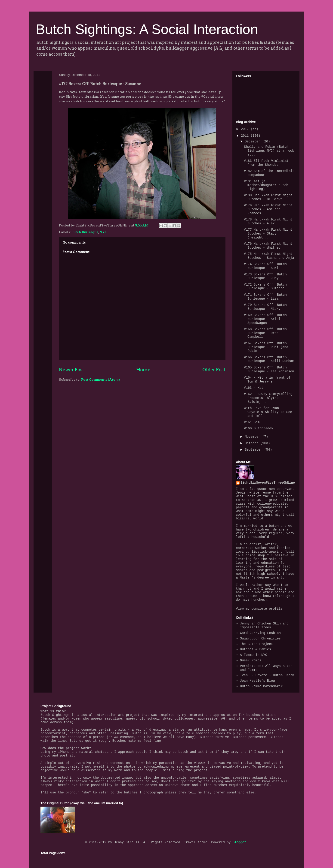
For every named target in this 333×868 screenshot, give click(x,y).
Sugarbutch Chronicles (260, 639)
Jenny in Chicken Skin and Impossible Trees (264, 625)
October (252, 443)
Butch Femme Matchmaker (261, 686)
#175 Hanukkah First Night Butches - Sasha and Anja (269, 256)
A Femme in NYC (254, 655)
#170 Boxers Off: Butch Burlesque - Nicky (265, 307)
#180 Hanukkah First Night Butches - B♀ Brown (268, 197)
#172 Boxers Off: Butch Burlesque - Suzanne (265, 287)
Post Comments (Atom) (100, 380)
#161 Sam (252, 422)
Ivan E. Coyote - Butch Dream (267, 675)
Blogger (239, 842)
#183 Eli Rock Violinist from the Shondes (266, 163)
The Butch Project (257, 644)
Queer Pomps (251, 660)
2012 (246, 129)
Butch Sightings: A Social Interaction (147, 29)
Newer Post (72, 370)
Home (143, 370)
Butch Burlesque (85, 232)
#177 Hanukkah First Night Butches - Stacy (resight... (268, 234)
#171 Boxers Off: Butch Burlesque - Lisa (265, 297)
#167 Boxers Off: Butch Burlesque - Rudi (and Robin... (266, 347)
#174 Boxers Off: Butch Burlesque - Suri (265, 266)
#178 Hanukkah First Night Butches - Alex (268, 222)
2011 (246, 136)
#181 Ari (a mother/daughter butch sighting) (266, 185)
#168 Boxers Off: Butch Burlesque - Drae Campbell (265, 333)
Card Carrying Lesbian (260, 633)
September (254, 450)
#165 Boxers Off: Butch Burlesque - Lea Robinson (269, 369)
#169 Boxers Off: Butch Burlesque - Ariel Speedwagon (265, 319)
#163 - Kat (254, 388)
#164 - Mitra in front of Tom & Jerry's (267, 380)
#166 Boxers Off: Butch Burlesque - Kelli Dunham (269, 359)
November (253, 437)
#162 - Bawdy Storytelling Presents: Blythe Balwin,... (268, 398)
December (253, 142)
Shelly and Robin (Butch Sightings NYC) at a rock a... (269, 151)
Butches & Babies (256, 649)
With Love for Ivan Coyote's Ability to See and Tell (268, 412)
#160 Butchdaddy (259, 428)
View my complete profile (259, 609)
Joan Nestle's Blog (257, 681)
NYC (103, 232)
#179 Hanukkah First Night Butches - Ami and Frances (268, 209)
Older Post (214, 370)
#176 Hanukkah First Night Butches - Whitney (268, 246)
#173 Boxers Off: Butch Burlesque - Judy (265, 276)
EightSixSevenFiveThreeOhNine (268, 483)
